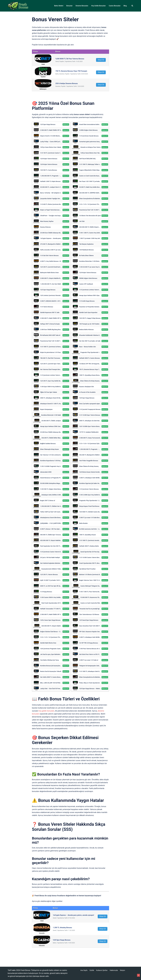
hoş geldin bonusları (46, 711)
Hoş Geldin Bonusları (99, 6)
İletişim (122, 970)
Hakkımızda (114, 970)
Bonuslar (70, 6)
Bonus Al (66, 124)
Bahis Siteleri (59, 6)
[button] (132, 6)
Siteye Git (101, 60)
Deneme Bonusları (82, 6)
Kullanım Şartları (102, 970)
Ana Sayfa (84, 970)
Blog (125, 6)
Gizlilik (92, 970)
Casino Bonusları (115, 6)
